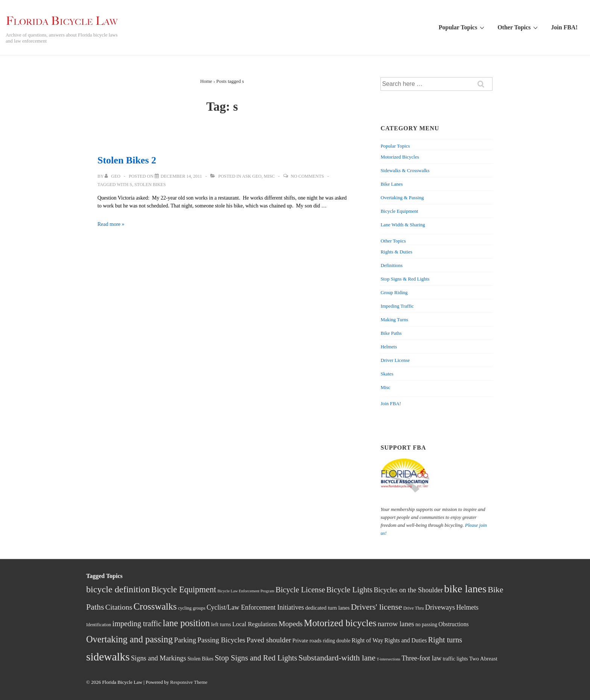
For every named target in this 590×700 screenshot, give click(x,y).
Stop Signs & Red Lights (405, 279)
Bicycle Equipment (399, 211)
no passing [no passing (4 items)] (426, 625)
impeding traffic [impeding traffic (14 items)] (137, 624)
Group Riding (394, 292)
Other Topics (519, 27)
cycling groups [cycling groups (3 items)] (192, 608)
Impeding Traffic (397, 306)
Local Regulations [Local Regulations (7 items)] (255, 624)
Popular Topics (462, 27)
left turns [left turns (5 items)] (221, 624)
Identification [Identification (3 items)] (99, 625)
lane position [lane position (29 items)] (186, 623)
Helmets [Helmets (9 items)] (467, 607)
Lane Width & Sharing (403, 225)
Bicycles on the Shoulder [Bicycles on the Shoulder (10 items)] (408, 590)
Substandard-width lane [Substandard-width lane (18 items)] (337, 658)
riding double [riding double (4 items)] (337, 641)
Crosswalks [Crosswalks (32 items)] (155, 606)
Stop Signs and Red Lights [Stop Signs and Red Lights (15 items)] (256, 658)
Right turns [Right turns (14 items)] (445, 640)
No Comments (307, 176)
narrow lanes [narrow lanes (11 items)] (396, 624)
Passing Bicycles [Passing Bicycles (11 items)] (221, 640)
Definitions (392, 265)
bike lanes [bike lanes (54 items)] (465, 589)
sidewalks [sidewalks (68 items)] (108, 657)
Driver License (395, 360)
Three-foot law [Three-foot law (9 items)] (421, 658)
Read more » (111, 224)
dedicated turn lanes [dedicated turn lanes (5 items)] (327, 608)
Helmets (389, 347)
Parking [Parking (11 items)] (185, 640)
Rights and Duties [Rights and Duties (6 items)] (406, 640)
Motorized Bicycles (400, 157)
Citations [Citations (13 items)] (119, 607)
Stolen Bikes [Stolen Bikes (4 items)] (201, 659)
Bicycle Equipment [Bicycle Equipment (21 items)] (184, 589)
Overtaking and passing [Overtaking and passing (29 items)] (129, 639)
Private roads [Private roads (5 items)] (307, 641)
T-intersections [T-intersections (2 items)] (389, 659)
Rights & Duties (396, 252)
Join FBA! (564, 27)
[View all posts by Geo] (113, 176)
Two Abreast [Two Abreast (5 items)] (483, 659)
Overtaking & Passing (402, 197)
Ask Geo (252, 176)
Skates (387, 374)
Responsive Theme (189, 682)
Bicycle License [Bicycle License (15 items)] (300, 590)
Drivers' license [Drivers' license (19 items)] (377, 607)
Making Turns (394, 319)
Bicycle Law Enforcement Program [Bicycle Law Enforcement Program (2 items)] (246, 591)
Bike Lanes (392, 184)
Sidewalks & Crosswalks (405, 170)
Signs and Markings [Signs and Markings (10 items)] (159, 658)
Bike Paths (391, 333)
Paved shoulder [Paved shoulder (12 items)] (269, 640)
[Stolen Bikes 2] (181, 176)
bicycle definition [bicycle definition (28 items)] (118, 589)
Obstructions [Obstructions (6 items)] (453, 624)
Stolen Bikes (150, 185)
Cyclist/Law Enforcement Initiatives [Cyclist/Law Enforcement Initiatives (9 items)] (255, 607)
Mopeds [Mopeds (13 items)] (290, 624)
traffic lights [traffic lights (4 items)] (455, 659)
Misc (269, 176)
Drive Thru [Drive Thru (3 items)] (414, 608)
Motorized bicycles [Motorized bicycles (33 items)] (340, 623)
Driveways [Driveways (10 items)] (440, 607)
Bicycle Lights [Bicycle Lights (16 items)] (349, 590)
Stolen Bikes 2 (127, 160)
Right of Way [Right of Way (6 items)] (367, 640)
